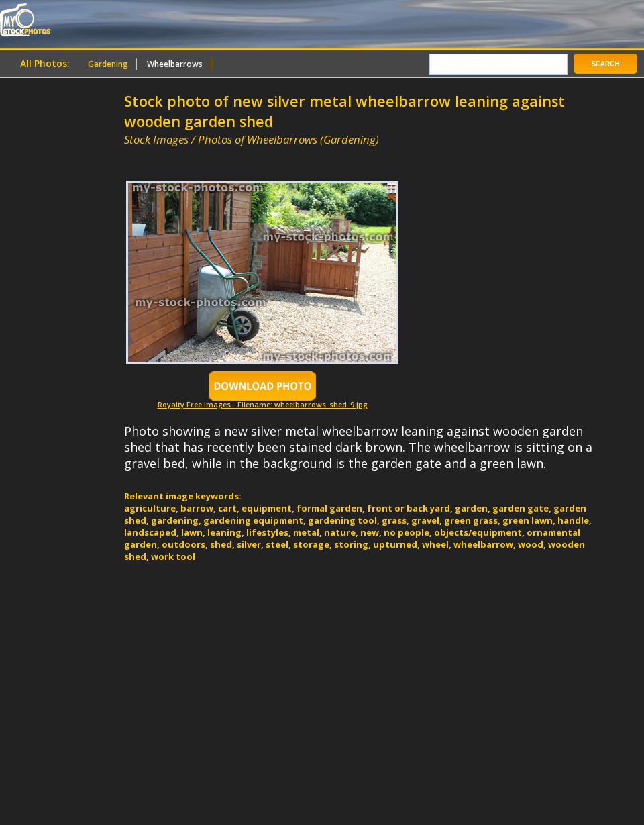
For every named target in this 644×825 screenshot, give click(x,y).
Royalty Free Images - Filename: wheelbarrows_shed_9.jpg (263, 401)
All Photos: (45, 63)
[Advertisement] (281, 153)
